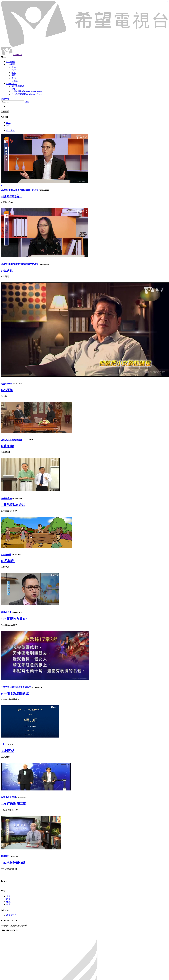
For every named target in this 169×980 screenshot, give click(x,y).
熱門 (8, 125)
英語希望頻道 (18, 86)
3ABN (14, 89)
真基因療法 (6, 499)
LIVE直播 (11, 62)
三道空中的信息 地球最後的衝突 (16, 687)
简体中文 (5, 99)
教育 (8, 899)
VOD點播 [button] (11, 64)
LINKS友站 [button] (11, 84)
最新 (8, 123)
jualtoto (167, 1)
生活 (8, 896)
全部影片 (10, 130)
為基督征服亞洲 (8, 797)
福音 (8, 904)
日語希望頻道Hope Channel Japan (27, 94)
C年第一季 (6, 555)
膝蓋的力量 (6, 612)
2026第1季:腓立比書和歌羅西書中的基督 (20, 190)
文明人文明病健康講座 (12, 440)
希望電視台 (12, 915)
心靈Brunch (7, 384)
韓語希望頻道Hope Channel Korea (27, 91)
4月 (3, 744)
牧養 (8, 902)
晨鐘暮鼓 (5, 856)
